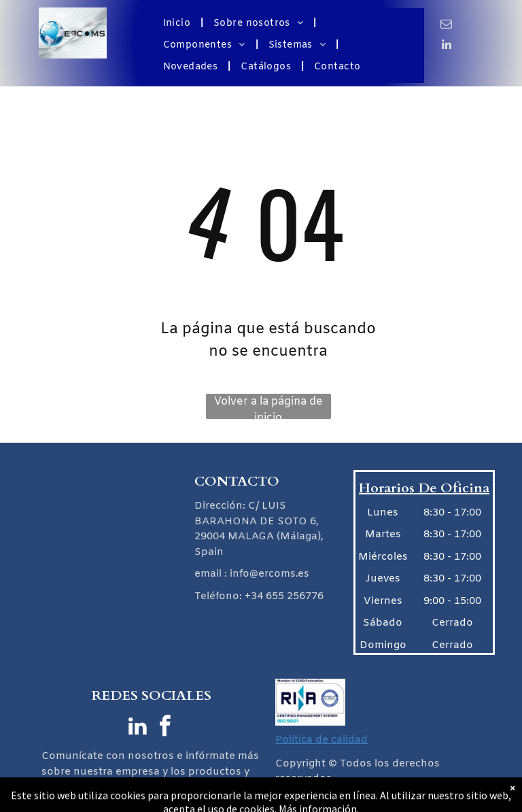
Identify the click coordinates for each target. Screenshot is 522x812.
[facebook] (165, 728)
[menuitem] (178, 24)
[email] (446, 26)
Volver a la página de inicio (268, 407)
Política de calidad (321, 740)
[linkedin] (446, 46)
